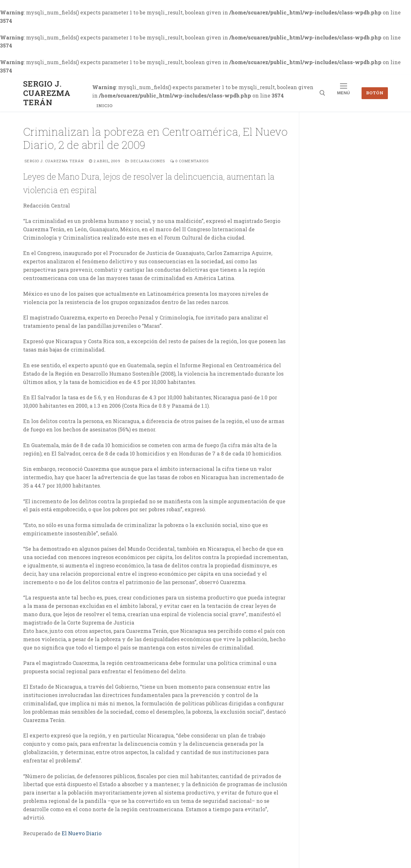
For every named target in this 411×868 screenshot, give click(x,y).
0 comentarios (189, 161)
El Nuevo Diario (82, 833)
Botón (375, 93)
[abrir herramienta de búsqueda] (322, 93)
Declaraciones (145, 161)
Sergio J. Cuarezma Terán (47, 93)
